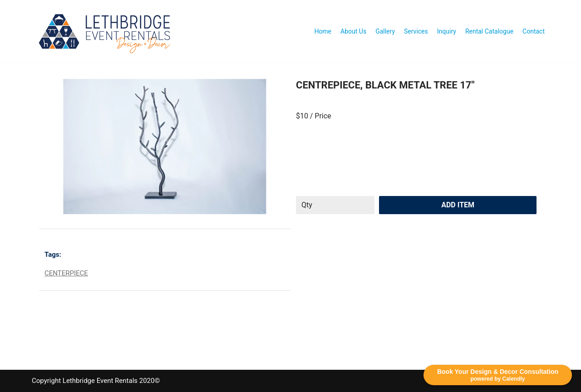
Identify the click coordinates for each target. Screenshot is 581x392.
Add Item (458, 205)
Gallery (385, 31)
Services (416, 31)
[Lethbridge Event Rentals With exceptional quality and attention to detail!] (107, 31)
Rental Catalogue (489, 31)
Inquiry (447, 31)
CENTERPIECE (66, 273)
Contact (534, 31)
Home (323, 31)
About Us (353, 31)
